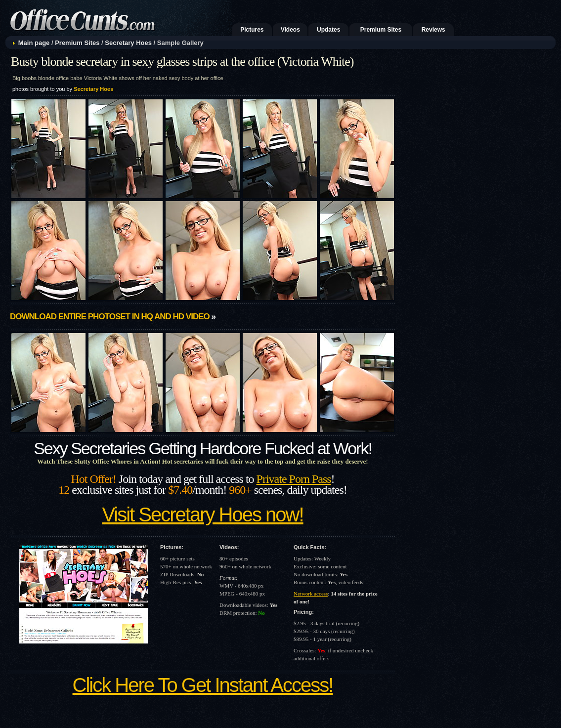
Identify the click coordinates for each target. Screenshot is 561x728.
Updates (328, 30)
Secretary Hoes (128, 43)
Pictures (252, 30)
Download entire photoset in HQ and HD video (110, 317)
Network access (311, 594)
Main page (34, 43)
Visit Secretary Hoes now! (202, 514)
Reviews (433, 30)
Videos (290, 30)
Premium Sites (381, 30)
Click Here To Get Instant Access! (203, 685)
